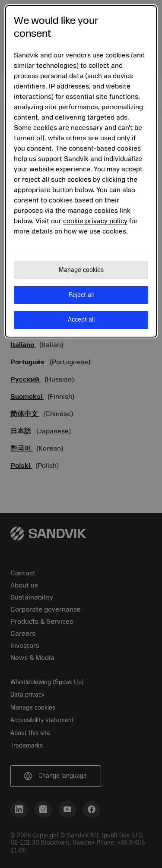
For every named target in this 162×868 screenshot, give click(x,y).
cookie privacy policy (95, 221)
